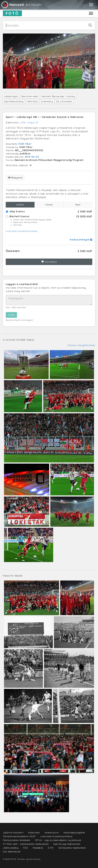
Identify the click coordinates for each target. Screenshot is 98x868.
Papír (78, 205)
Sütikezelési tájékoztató (72, 848)
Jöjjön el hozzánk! (13, 832)
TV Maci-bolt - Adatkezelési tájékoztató (26, 844)
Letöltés (20, 205)
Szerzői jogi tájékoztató (67, 844)
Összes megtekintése (81, 345)
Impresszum (52, 832)
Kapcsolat (34, 832)
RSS (26, 848)
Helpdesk (38, 848)
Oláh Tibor (25, 144)
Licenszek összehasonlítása (22, 231)
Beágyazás (15, 178)
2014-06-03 (32, 157)
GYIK (51, 848)
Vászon (49, 205)
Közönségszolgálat (74, 832)
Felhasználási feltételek (17, 840)
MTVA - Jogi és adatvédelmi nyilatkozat (58, 840)
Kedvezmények (81, 240)
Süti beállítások (12, 852)
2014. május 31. (30, 122)
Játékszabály (11, 848)
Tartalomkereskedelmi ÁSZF (19, 836)
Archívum (21, 5)
